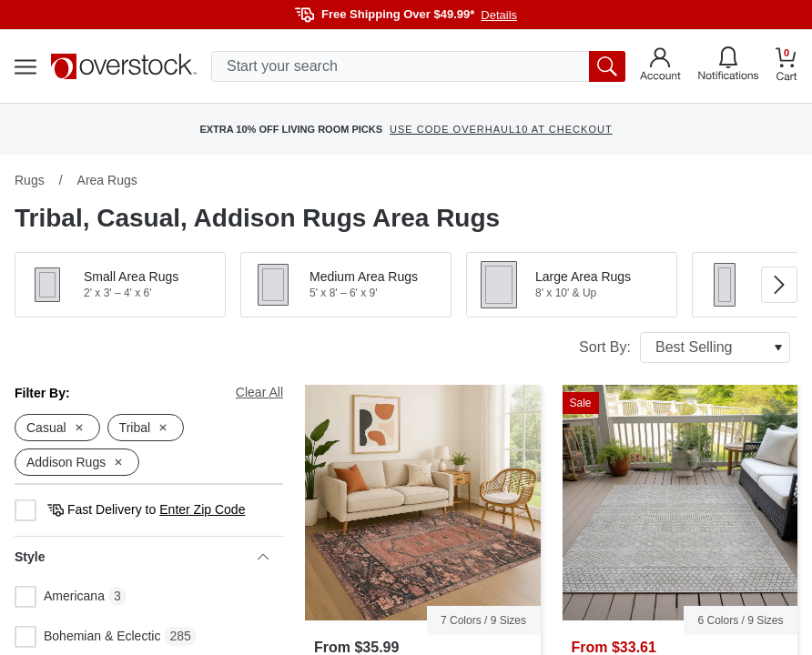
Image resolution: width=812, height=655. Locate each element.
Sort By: (685, 348)
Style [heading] (142, 557)
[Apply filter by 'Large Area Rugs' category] (572, 285)
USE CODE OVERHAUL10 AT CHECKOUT (501, 129)
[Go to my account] (660, 66)
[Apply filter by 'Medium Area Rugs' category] (346, 285)
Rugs (30, 180)
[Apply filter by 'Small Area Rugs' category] (120, 285)
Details (499, 15)
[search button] (607, 66)
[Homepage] (124, 66)
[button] (120, 285)
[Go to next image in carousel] (779, 285)
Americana (60, 597)
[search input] (418, 66)
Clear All (259, 392)
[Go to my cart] (787, 67)
